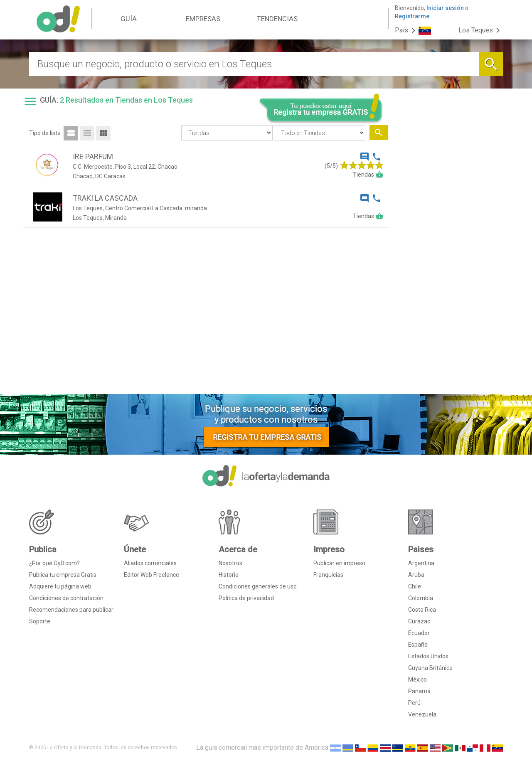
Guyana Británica (430, 668)
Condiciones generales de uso (258, 586)
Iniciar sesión (445, 8)
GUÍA (129, 19)
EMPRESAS (203, 19)
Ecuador (419, 633)
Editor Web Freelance (151, 575)
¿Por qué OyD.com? (54, 563)
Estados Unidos (428, 656)
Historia (229, 575)
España (418, 645)
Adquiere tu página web (60, 586)
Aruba (416, 575)
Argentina (421, 563)
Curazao (419, 621)
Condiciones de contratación (66, 598)
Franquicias (328, 575)
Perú (414, 703)
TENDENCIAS (277, 19)
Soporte (40, 621)
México (417, 679)
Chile (415, 586)
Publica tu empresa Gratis (63, 575)
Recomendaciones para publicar (71, 610)
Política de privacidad (246, 598)
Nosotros (230, 563)
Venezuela (422, 714)
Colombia (421, 598)
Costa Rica (422, 610)
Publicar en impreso (339, 563)
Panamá (419, 691)
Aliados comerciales (150, 563)
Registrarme (412, 16)
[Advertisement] (449, 261)
